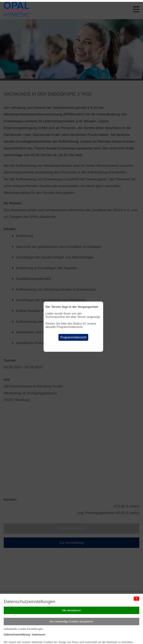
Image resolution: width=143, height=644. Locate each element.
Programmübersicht (73, 337)
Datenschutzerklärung (17, 635)
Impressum (39, 635)
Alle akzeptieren (71, 610)
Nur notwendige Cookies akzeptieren (71, 622)
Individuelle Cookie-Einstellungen (23, 629)
